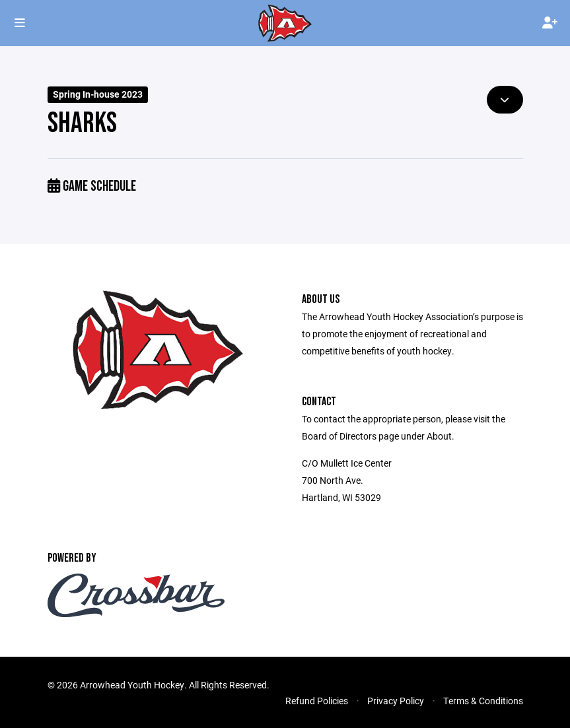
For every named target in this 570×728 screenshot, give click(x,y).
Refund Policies (317, 701)
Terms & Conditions (483, 701)
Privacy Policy (396, 701)
